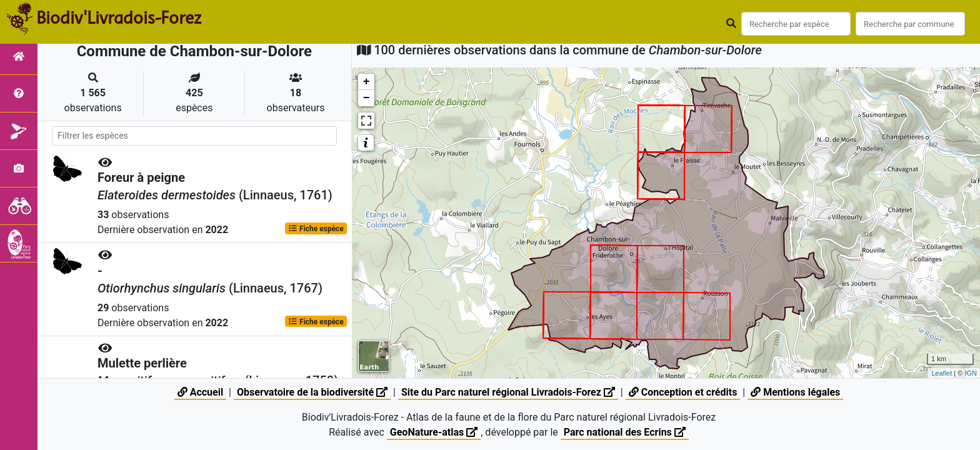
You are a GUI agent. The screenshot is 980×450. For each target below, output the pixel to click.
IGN (971, 373)
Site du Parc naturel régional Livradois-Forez (508, 392)
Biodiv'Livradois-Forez (119, 18)
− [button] (367, 98)
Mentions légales (795, 392)
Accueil (200, 392)
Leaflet (942, 373)
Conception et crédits (683, 392)
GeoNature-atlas (434, 432)
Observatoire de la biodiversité (312, 392)
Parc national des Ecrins (625, 432)
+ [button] (367, 82)
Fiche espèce (316, 229)
